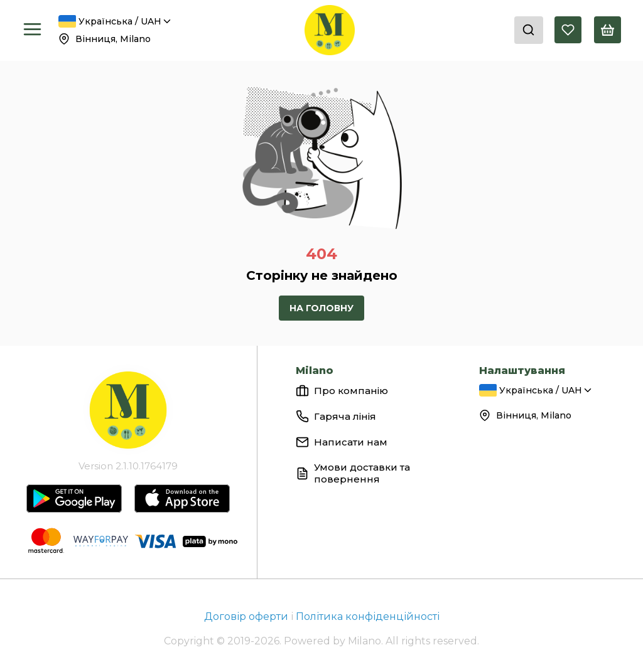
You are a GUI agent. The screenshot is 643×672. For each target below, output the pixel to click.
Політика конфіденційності (368, 616)
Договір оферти (247, 616)
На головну (321, 308)
